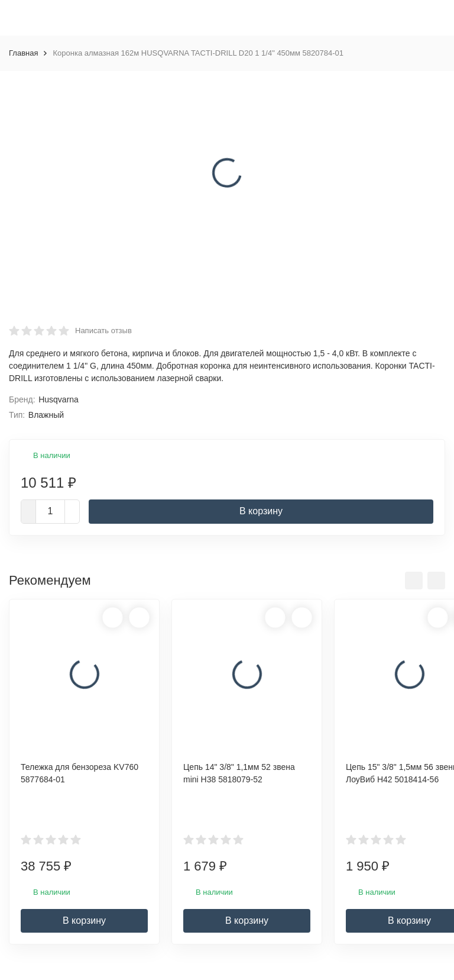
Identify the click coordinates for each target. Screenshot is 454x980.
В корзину (261, 511)
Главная (23, 53)
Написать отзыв (103, 331)
